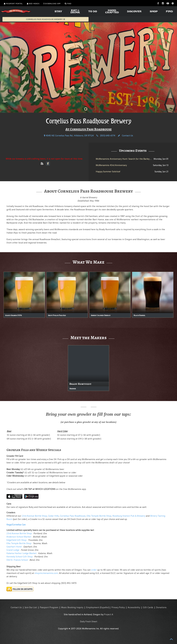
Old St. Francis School (17, 560)
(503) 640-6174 (106, 136)
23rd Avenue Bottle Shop (34, 516)
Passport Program (49, 607)
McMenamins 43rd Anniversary (111, 165)
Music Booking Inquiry (72, 607)
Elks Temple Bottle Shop (99, 516)
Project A (109, 614)
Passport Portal (13, 4)
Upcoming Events (133, 151)
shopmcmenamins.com (46, 573)
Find (68, 4)
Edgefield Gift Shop (16, 540)
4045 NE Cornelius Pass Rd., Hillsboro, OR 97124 (69, 136)
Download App (52, 4)
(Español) (104, 607)
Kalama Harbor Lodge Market (22, 553)
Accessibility (134, 607)
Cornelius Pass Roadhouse (73, 516)
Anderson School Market (19, 537)
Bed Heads (33, 4)
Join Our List (31, 607)
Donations (161, 607)
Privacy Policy (118, 607)
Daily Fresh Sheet (89, 621)
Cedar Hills (53, 516)
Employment (93, 607)
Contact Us (126, 136)
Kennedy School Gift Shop (20, 557)
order (94, 570)
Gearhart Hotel (14, 547)
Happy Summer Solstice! (108, 172)
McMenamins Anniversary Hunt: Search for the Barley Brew (126, 159)
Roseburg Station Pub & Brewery (129, 516)
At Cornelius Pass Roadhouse (88, 129)
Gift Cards (148, 607)
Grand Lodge (13, 550)
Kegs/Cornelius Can (16, 525)
